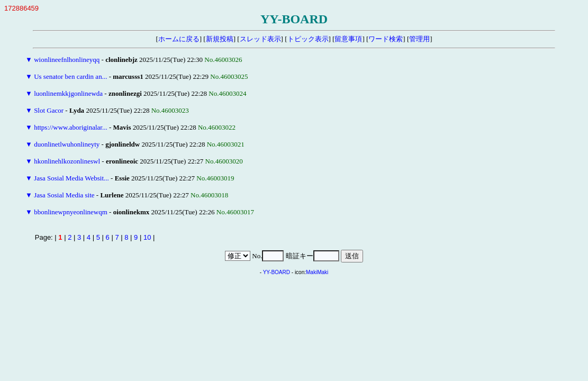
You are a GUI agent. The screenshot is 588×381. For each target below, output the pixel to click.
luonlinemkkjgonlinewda (68, 93)
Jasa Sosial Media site (64, 195)
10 (147, 237)
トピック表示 (308, 39)
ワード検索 (386, 39)
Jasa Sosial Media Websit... (71, 178)
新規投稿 (220, 39)
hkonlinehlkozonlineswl (67, 161)
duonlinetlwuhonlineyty (67, 144)
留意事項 (348, 39)
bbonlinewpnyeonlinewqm (71, 212)
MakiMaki (317, 272)
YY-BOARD (277, 272)
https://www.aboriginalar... (71, 127)
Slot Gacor (49, 110)
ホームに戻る (179, 39)
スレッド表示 (260, 39)
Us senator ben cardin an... (70, 76)
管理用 (419, 39)
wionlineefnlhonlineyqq (67, 60)
